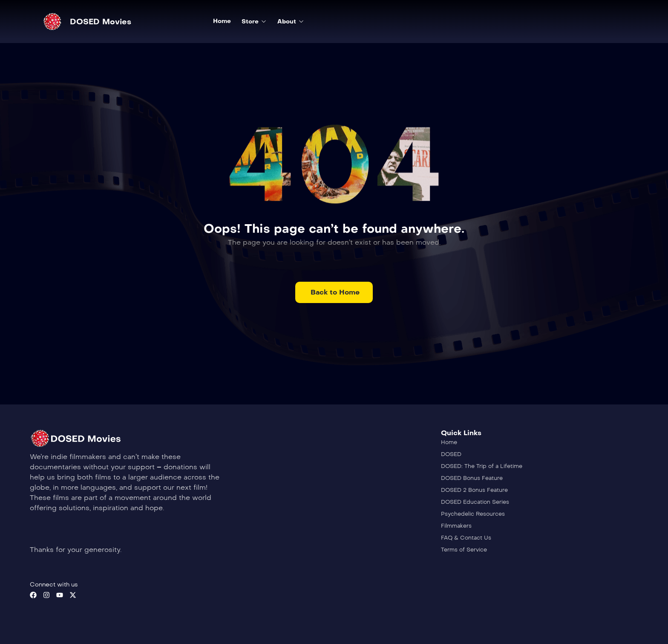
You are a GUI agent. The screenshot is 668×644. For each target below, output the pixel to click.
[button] (334, 292)
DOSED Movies (101, 22)
